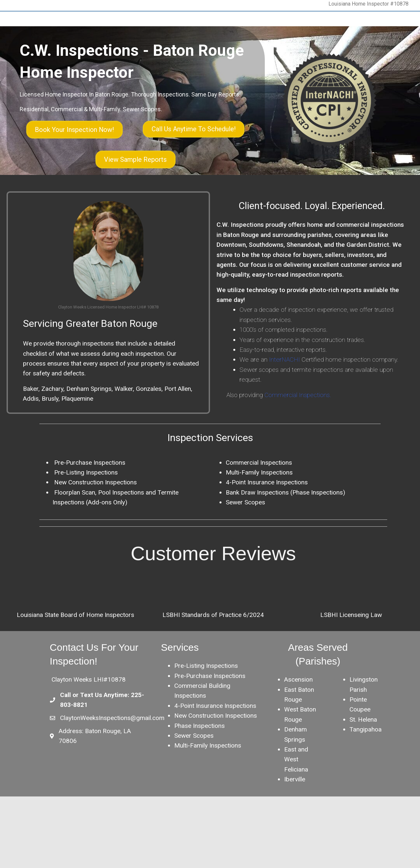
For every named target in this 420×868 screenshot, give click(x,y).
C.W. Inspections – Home (52, 62)
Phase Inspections (199, 757)
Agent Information (198, 62)
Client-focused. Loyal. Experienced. (312, 237)
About (94, 62)
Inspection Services (130, 62)
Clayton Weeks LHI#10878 (89, 711)
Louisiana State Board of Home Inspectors (75, 646)
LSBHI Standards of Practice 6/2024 (213, 646)
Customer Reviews (310, 62)
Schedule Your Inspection (253, 62)
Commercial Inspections (259, 493)
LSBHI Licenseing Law (351, 646)
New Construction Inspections (95, 513)
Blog (165, 62)
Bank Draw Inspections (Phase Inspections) (285, 523)
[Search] (393, 62)
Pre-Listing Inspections (206, 697)
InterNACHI (284, 391)
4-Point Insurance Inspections (267, 513)
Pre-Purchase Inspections (89, 493)
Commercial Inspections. (298, 426)
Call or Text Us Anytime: (95, 726)
